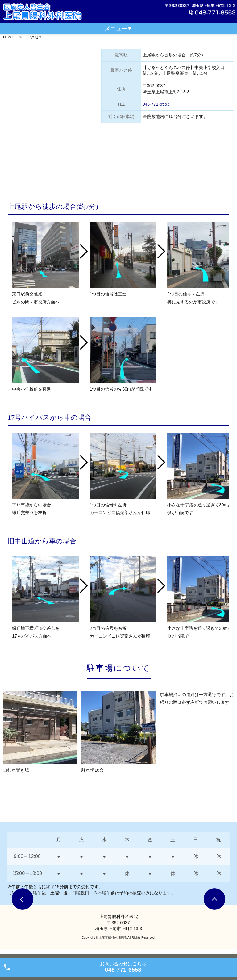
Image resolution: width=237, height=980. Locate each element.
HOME (9, 37)
